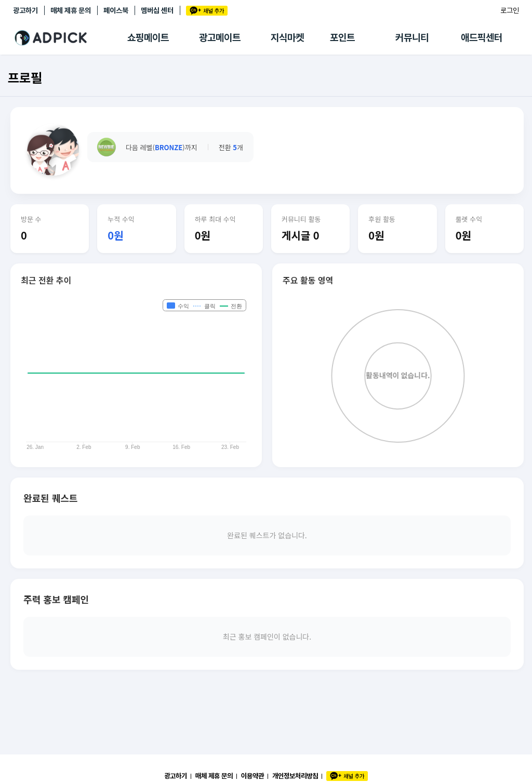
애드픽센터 (482, 38)
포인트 (342, 38)
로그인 (510, 10)
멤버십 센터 (157, 10)
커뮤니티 (412, 38)
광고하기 (25, 10)
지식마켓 (287, 38)
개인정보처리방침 (295, 776)
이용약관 (252, 776)
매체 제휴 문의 (71, 10)
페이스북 (116, 10)
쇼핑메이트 (148, 38)
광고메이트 (220, 38)
